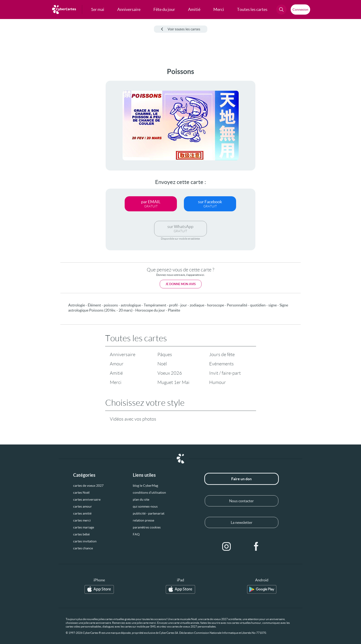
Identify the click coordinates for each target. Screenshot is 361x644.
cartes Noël (81, 493)
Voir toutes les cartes (181, 29)
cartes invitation (85, 541)
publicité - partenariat (149, 513)
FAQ (136, 534)
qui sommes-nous (145, 506)
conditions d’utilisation (149, 493)
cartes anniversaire (87, 499)
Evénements (221, 364)
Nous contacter (241, 501)
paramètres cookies (147, 527)
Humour (218, 382)
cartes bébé (81, 534)
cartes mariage (84, 527)
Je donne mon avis (181, 284)
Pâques (165, 354)
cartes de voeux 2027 (88, 486)
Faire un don (241, 479)
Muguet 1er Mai (173, 382)
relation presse (143, 520)
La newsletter (242, 522)
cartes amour (83, 506)
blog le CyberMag (145, 486)
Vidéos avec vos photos (133, 419)
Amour (117, 364)
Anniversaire (123, 354)
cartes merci (82, 520)
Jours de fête (222, 354)
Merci (116, 382)
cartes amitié (82, 513)
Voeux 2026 (170, 373)
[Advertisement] (39, 137)
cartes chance (83, 548)
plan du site (141, 499)
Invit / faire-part (225, 373)
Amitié (116, 373)
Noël (162, 364)
